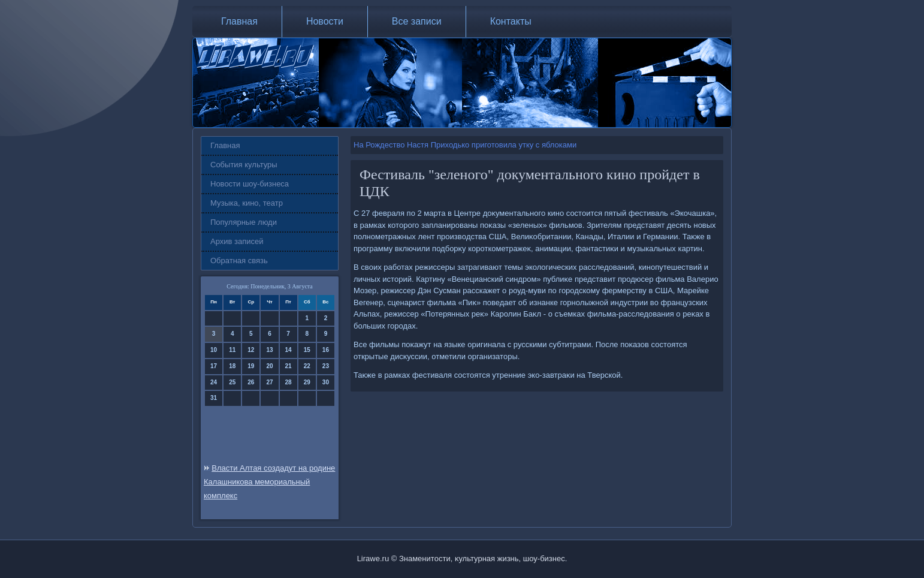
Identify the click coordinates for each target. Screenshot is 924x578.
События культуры (244, 165)
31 (214, 398)
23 (326, 366)
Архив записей (237, 241)
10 (214, 350)
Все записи (417, 21)
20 (269, 366)
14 (289, 350)
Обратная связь (239, 261)
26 (251, 382)
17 (214, 366)
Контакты (511, 21)
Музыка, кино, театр (247, 203)
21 (289, 366)
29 (307, 382)
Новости (325, 21)
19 (251, 366)
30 (326, 382)
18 (232, 366)
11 (232, 350)
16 (326, 350)
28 (289, 382)
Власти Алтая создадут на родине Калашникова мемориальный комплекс (269, 482)
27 (269, 382)
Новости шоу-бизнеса (250, 184)
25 (232, 382)
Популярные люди (244, 222)
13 (269, 350)
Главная (239, 21)
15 (307, 350)
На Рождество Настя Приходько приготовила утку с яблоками (465, 145)
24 (214, 382)
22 (307, 366)
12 (251, 350)
